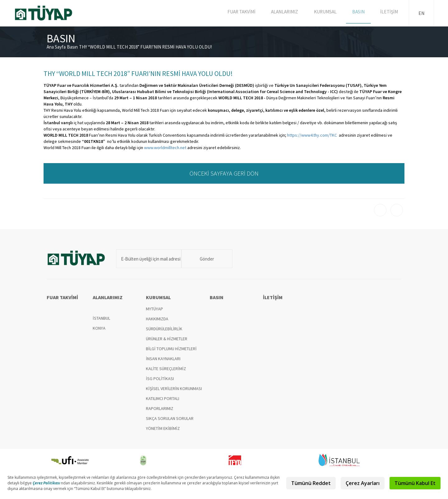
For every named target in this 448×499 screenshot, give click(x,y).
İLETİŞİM (390, 13)
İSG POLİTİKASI (160, 379)
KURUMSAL (328, 13)
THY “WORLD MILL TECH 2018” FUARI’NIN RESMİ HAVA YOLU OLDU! (145, 47)
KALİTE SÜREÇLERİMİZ (166, 369)
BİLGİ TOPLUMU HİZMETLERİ (171, 349)
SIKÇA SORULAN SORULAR (170, 418)
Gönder (200, 259)
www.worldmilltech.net (165, 148)
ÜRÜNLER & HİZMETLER (167, 339)
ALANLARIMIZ (288, 13)
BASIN (360, 13)
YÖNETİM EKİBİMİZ (163, 428)
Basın (72, 47)
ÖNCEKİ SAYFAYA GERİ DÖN (224, 173)
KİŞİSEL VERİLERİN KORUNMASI (174, 388)
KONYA (99, 328)
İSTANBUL (101, 318)
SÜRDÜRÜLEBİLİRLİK (164, 329)
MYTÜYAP (154, 309)
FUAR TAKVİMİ (245, 13)
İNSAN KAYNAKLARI (163, 359)
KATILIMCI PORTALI (163, 398)
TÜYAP (49, 13)
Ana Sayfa (56, 47)
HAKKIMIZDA (157, 319)
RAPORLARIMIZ (160, 408)
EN (422, 13)
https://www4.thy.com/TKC (312, 135)
